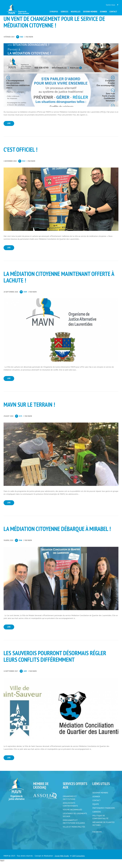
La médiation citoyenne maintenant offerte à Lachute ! (59, 279)
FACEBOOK (97, 838)
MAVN (31, 37)
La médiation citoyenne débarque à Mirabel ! (57, 533)
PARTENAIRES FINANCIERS (104, 814)
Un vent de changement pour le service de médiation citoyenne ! (54, 22)
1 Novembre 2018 (10, 162)
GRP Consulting (78, 862)
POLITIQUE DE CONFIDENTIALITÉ (100, 823)
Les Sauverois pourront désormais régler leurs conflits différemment (55, 661)
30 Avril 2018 (8, 544)
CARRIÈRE (97, 818)
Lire (11, 124)
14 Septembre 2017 (11, 676)
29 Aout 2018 (8, 419)
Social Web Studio (62, 862)
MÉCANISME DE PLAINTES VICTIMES (103, 830)
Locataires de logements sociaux (75, 821)
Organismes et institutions (70, 804)
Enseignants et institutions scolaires (74, 828)
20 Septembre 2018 (11, 294)
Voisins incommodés (72, 816)
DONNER (96, 803)
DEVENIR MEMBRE (100, 799)
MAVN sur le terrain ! (29, 407)
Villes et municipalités (74, 833)
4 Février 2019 (9, 37)
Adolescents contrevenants (70, 810)
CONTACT (97, 806)
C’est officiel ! (20, 151)
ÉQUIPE (96, 810)
